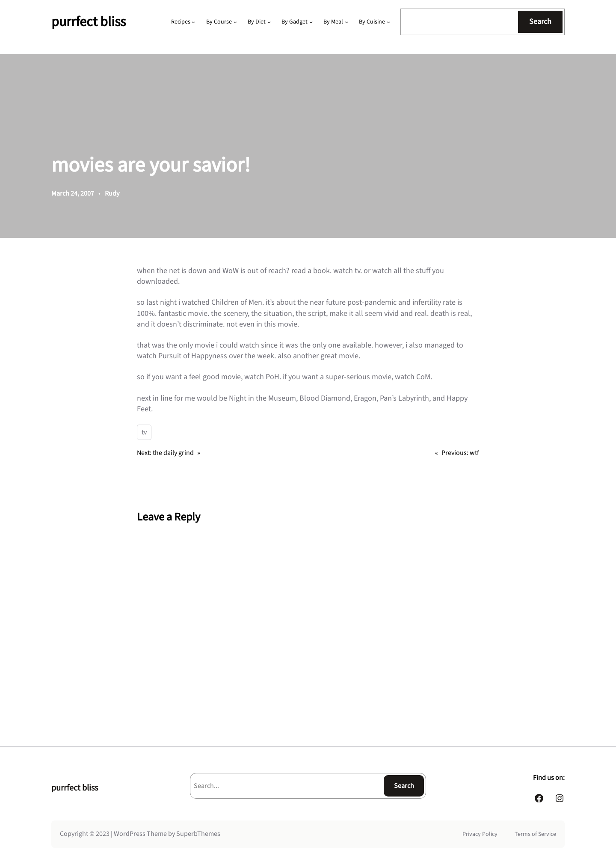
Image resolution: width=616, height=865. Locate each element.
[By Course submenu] (235, 22)
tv (144, 432)
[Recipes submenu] (193, 22)
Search (540, 22)
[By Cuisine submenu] (388, 22)
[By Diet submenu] (269, 22)
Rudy (112, 193)
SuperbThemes (198, 834)
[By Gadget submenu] (311, 22)
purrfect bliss (89, 22)
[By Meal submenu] (346, 22)
